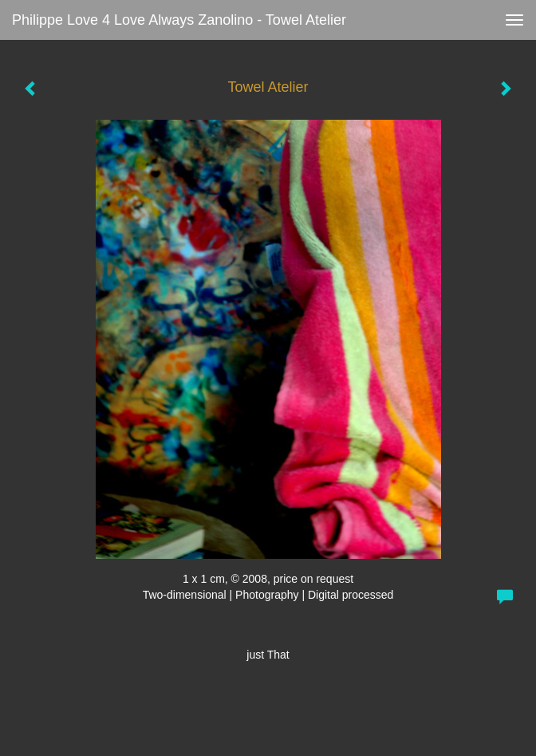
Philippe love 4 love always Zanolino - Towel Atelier (179, 20)
